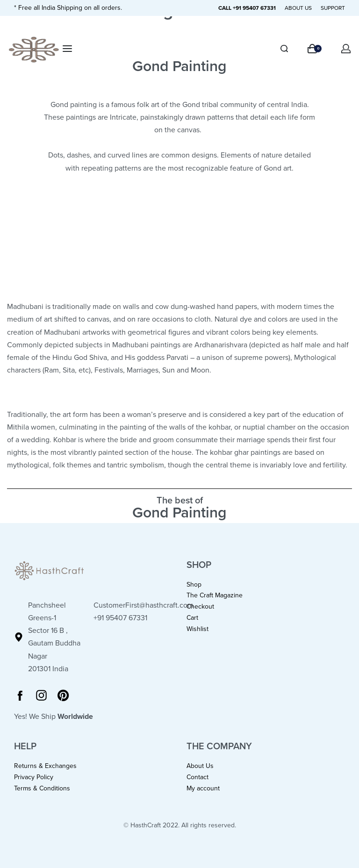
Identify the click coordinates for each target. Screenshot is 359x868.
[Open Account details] (346, 49)
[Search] (284, 49)
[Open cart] (315, 49)
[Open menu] (67, 49)
